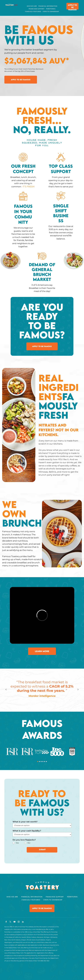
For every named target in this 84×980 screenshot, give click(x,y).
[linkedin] (23, 922)
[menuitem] (32, 6)
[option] (42, 690)
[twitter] (10, 922)
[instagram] (19, 922)
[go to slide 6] (46, 762)
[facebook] (6, 922)
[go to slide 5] (45, 762)
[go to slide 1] (38, 762)
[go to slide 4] (43, 762)
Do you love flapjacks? (24, 840)
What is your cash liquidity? (27, 831)
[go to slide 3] (41, 762)
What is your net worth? (25, 822)
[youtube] (14, 922)
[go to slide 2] (39, 762)
